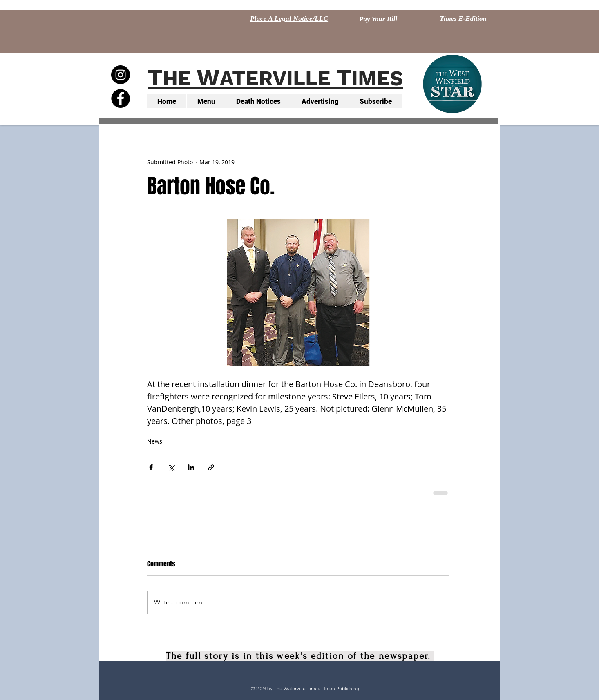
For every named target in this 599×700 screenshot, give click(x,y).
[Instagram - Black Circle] (121, 75)
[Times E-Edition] (463, 19)
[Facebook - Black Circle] (121, 98)
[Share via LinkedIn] (191, 467)
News (155, 441)
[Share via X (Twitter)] (171, 467)
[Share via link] (211, 467)
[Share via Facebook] (151, 467)
